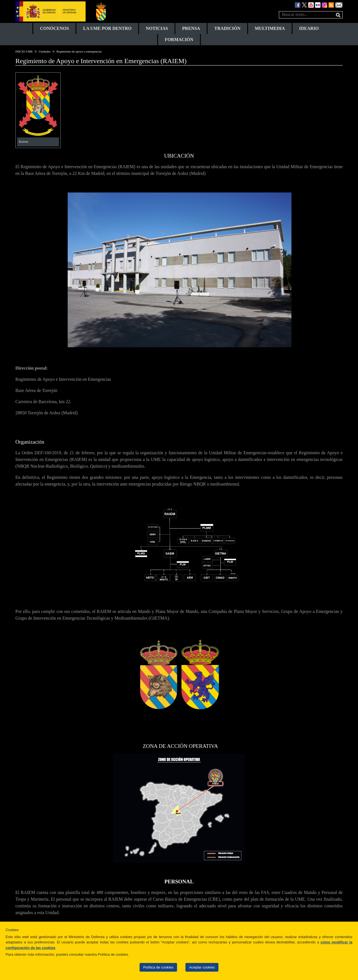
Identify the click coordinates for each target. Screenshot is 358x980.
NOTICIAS (157, 28)
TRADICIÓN (227, 28)
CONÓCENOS (54, 28)
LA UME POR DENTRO (107, 28)
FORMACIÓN (179, 40)
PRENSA (191, 28)
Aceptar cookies (202, 967)
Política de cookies (158, 967)
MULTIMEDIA (270, 28)
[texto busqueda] (311, 15)
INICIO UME (24, 51)
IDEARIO (309, 28)
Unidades (44, 51)
